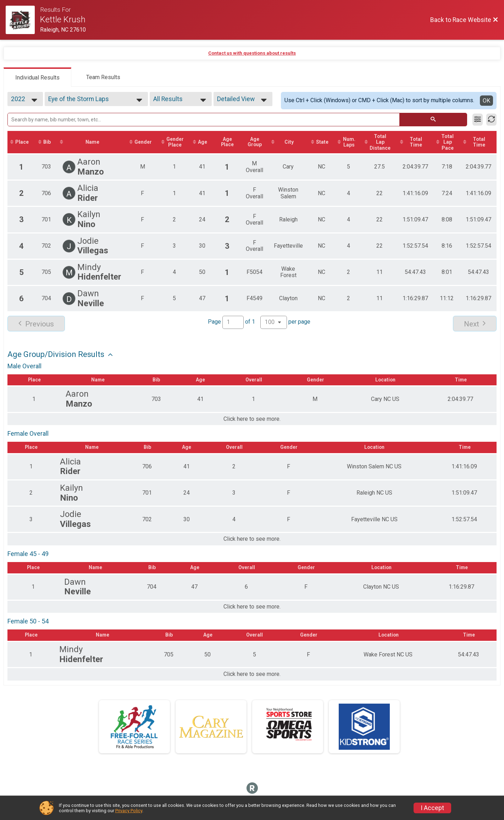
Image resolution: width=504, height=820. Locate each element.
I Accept (432, 808)
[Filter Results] (478, 120)
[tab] (37, 77)
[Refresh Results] (491, 120)
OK (486, 101)
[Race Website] (23, 20)
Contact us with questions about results (252, 53)
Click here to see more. (252, 419)
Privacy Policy (129, 811)
